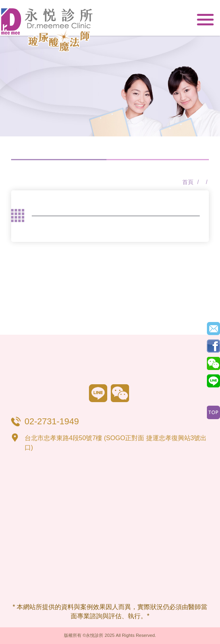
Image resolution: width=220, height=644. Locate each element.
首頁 (188, 182)
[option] (110, 86)
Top (213, 412)
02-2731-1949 (182, 20)
